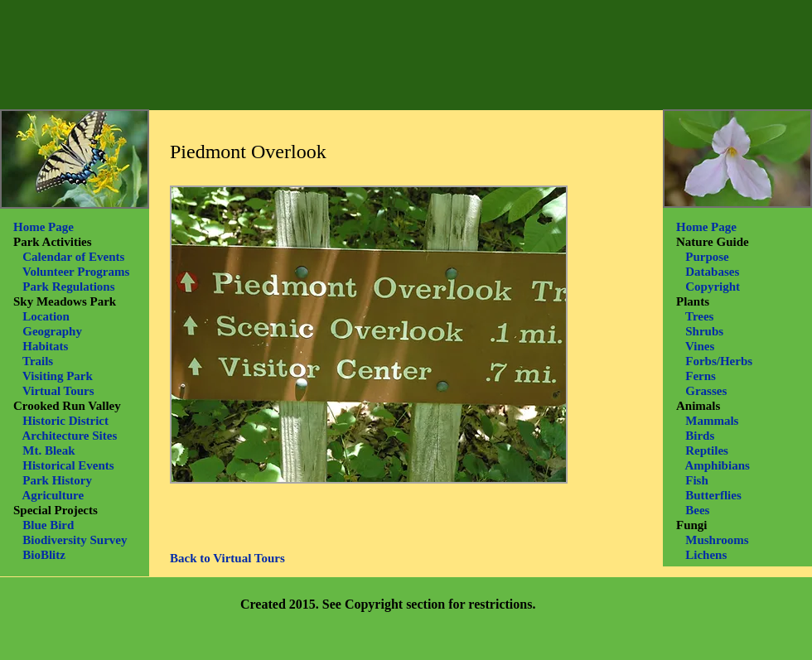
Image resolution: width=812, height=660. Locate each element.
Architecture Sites (69, 436)
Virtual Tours (58, 391)
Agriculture (53, 495)
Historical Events (68, 465)
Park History (57, 480)
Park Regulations (68, 287)
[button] (369, 335)
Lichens (706, 555)
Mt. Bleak (48, 450)
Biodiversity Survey (75, 540)
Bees (697, 510)
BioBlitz (45, 555)
